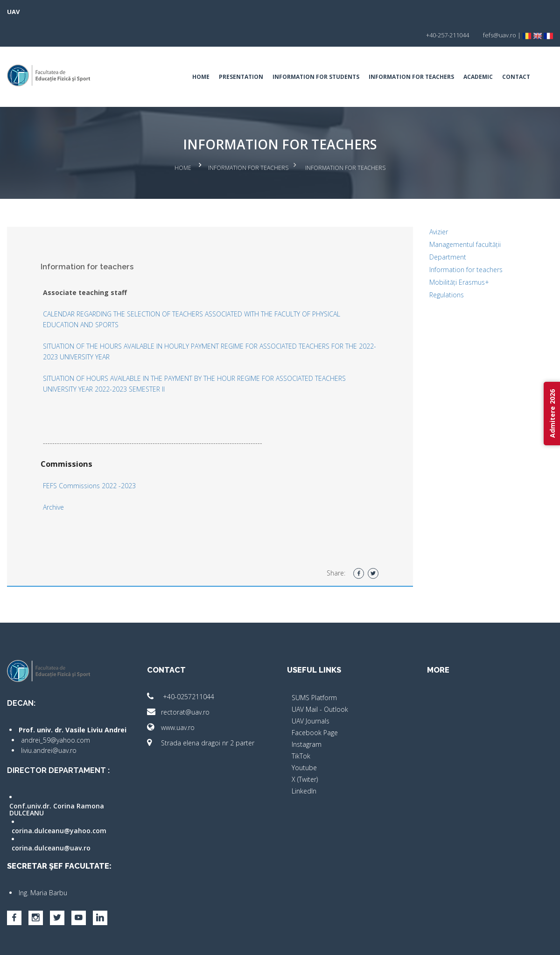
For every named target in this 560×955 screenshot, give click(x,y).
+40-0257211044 (181, 669)
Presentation (241, 53)
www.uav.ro (171, 700)
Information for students (316, 53)
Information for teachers (411, 53)
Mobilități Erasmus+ (459, 255)
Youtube (304, 740)
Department (448, 229)
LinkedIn (304, 763)
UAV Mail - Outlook (320, 682)
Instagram (307, 717)
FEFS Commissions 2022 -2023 (89, 458)
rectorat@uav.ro (178, 685)
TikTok (301, 728)
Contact (516, 53)
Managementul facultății (465, 217)
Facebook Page (315, 705)
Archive (53, 480)
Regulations (447, 267)
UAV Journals (311, 693)
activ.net (542, 941)
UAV (13, 12)
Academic (478, 53)
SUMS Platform (314, 670)
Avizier (439, 204)
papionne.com (503, 941)
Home (201, 53)
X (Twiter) (305, 752)
